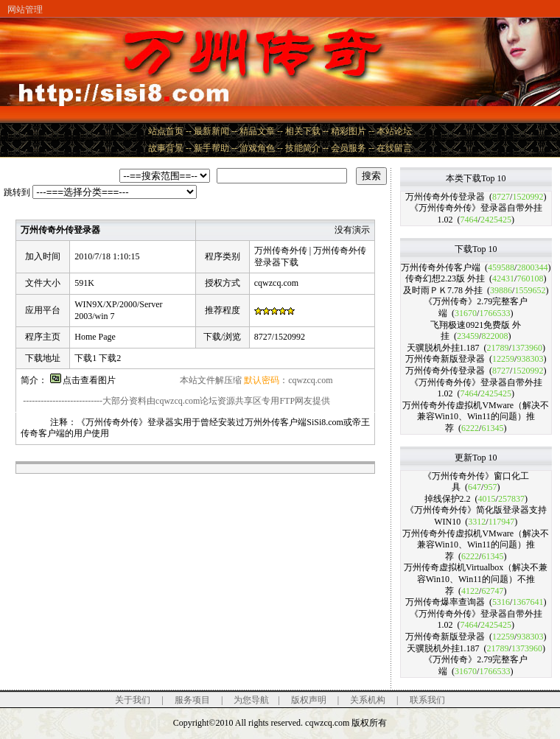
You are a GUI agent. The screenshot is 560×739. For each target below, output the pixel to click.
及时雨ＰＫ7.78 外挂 (443, 290)
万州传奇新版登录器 (445, 359)
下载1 (85, 358)
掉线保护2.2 (448, 499)
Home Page (95, 337)
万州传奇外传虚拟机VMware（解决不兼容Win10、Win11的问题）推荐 (476, 417)
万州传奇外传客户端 (441, 267)
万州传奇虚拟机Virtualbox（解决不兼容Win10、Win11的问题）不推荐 (476, 579)
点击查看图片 (83, 380)
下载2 (110, 358)
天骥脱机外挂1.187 (443, 348)
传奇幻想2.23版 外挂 (445, 279)
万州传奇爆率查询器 (445, 602)
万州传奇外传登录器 (445, 197)
